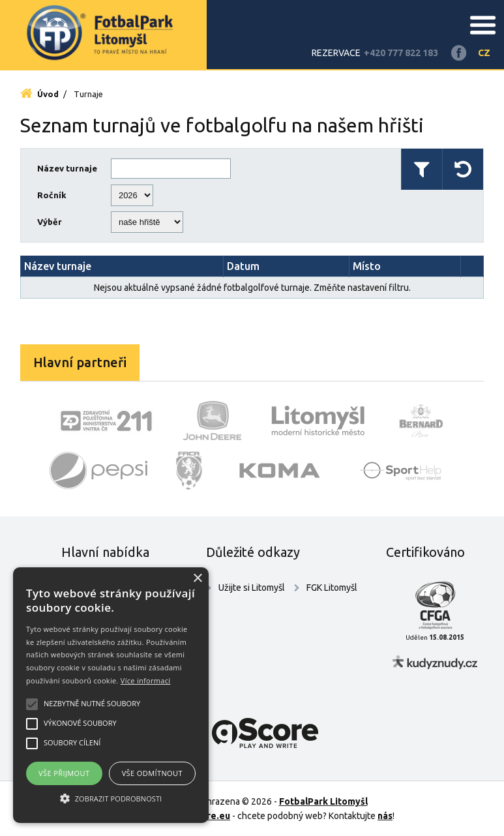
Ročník (52, 195)
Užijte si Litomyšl (252, 588)
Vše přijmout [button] (64, 773)
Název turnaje (67, 168)
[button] (111, 799)
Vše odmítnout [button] (152, 773)
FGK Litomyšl (332, 588)
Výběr (50, 222)
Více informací (146, 680)
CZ (484, 53)
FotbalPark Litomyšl (323, 801)
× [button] (197, 579)
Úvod (39, 94)
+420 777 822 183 (401, 53)
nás (385, 816)
